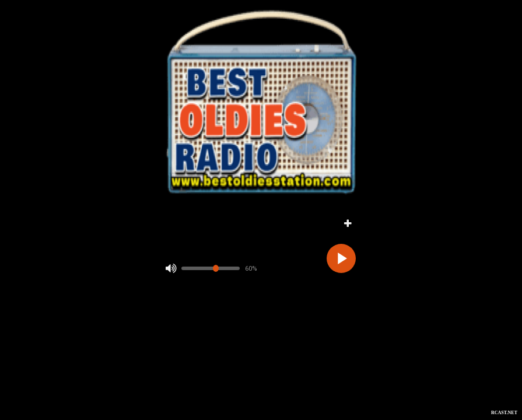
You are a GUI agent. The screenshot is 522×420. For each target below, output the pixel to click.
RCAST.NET (504, 413)
